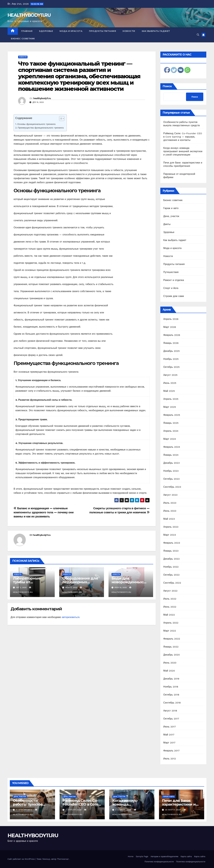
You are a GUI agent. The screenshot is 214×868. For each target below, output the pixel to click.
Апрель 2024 (171, 431)
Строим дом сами (174, 296)
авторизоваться (71, 617)
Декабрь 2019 (171, 679)
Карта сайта (186, 856)
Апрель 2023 (171, 527)
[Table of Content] (62, 119)
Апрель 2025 (171, 399)
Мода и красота (71, 31)
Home (131, 856)
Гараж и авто (171, 208)
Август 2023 (170, 495)
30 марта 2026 (173, 810)
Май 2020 (169, 671)
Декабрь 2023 (172, 463)
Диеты (167, 224)
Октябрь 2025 (172, 367)
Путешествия (171, 272)
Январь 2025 (171, 423)
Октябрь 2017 (171, 719)
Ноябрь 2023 (171, 471)
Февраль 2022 (172, 639)
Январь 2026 (171, 343)
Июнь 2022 (170, 607)
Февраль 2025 (172, 415)
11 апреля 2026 (24, 810)
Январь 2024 (171, 455)
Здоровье (46, 31)
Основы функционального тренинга (36, 124)
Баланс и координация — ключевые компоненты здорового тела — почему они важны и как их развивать (44, 512)
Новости (129, 31)
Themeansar (63, 859)
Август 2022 (170, 591)
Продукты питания (102, 31)
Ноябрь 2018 (171, 687)
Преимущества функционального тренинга (41, 128)
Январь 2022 (171, 647)
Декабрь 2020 (172, 655)
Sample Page (142, 856)
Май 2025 (169, 391)
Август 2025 (170, 375)
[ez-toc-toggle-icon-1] (60, 119)
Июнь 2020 (170, 663)
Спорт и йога (171, 288)
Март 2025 (170, 407)
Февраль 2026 (172, 335)
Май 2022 (169, 615)
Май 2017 (169, 735)
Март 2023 (170, 535)
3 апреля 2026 (124, 810)
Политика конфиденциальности (159, 862)
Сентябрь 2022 (172, 583)
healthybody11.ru (42, 98)
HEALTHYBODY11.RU (29, 15)
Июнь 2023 (170, 511)
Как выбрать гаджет (156, 31)
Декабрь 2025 (172, 351)
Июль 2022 (170, 599)
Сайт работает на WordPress (21, 859)
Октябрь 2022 (172, 575)
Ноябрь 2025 (171, 359)
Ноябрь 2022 (171, 567)
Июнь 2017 (170, 727)
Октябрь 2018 (171, 695)
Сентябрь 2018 (172, 703)
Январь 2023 (171, 551)
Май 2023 (169, 519)
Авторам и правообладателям (165, 856)
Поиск (167, 86)
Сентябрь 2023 (172, 487)
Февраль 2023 (172, 543)
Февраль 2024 (172, 447)
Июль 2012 (170, 759)
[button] (198, 35)
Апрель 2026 (171, 319)
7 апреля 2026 (74, 810)
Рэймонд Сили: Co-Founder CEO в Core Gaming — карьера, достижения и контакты (183, 137)
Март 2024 (170, 439)
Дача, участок (171, 216)
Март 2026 (170, 327)
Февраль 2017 (171, 751)
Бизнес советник (23, 39)
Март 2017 (169, 743)
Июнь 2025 (170, 383)
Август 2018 (170, 711)
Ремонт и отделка (174, 280)
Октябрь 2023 (172, 479)
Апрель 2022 (171, 623)
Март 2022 (170, 631)
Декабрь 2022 (172, 559)
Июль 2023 (170, 503)
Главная (27, 31)
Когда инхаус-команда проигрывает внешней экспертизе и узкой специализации (183, 151)
